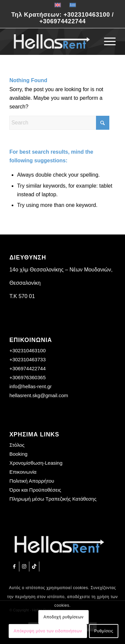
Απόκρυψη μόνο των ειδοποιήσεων (48, 631)
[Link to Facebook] (14, 566)
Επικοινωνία (23, 472)
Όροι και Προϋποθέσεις (35, 490)
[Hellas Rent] (52, 42)
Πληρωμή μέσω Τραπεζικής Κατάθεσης (53, 499)
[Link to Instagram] (24, 566)
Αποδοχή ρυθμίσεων (63, 617)
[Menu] (106, 42)
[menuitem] (106, 42)
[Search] (59, 123)
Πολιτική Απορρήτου (32, 481)
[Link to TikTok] (34, 566)
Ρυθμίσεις (104, 631)
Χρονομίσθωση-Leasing (36, 463)
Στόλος (17, 445)
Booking (18, 454)
